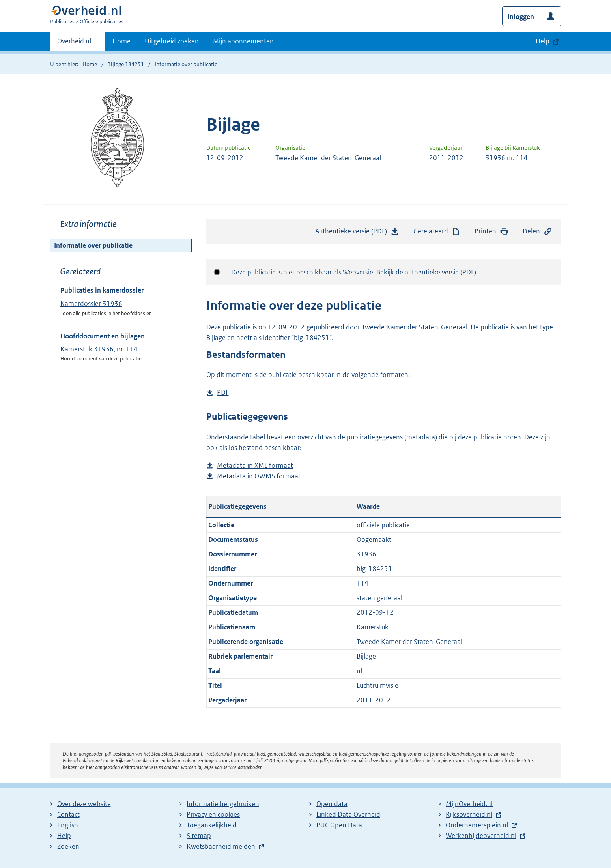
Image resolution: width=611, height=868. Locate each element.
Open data (332, 804)
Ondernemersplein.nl (477, 825)
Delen (538, 231)
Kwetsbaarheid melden (221, 846)
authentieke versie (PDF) (440, 272)
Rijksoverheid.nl (469, 814)
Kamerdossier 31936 (91, 304)
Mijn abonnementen (243, 41)
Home (121, 41)
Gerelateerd (437, 231)
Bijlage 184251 (126, 64)
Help (64, 836)
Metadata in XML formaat (255, 466)
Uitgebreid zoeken (172, 41)
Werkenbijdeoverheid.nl (481, 836)
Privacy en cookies (213, 814)
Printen (492, 231)
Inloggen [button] (521, 17)
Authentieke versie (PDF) (357, 233)
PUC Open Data (339, 825)
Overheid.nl (74, 43)
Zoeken (68, 846)
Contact (68, 814)
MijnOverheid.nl (469, 804)
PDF (223, 393)
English (68, 825)
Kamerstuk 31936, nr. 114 (99, 349)
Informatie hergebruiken (223, 804)
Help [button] (543, 41)
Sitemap (199, 836)
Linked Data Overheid (348, 814)
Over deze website (84, 804)
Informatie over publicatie (93, 245)
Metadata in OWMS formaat (259, 476)
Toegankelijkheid (212, 825)
